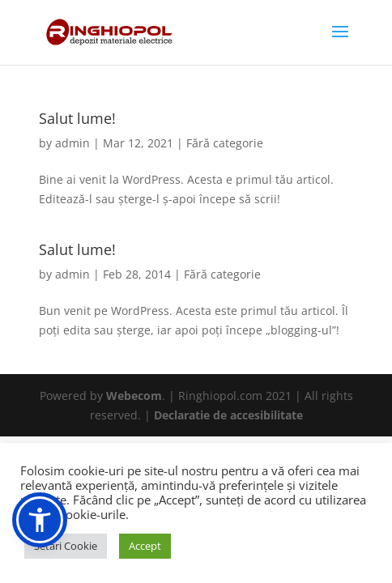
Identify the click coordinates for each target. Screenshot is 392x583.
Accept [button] (145, 546)
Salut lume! (77, 118)
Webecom (134, 396)
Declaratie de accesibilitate (228, 415)
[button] (40, 520)
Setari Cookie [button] (66, 546)
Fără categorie (225, 143)
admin (72, 143)
